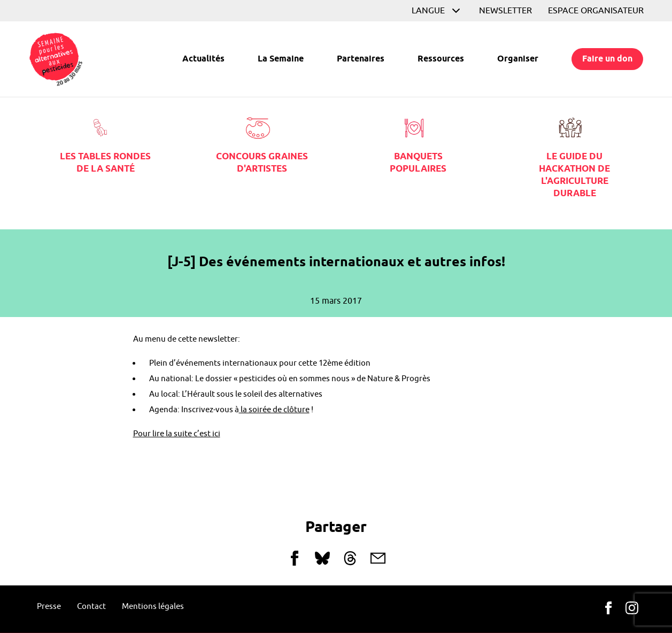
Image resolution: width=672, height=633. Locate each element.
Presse (49, 607)
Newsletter (505, 11)
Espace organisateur (596, 11)
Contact (91, 607)
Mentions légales (153, 607)
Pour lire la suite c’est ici (177, 434)
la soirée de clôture (274, 410)
